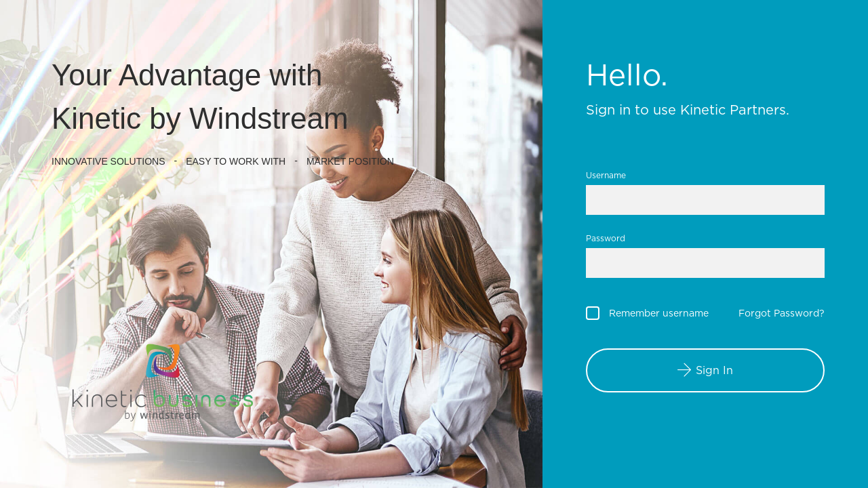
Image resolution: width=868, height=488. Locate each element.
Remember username (659, 313)
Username (606, 175)
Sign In (714, 370)
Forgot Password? (782, 313)
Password (606, 238)
